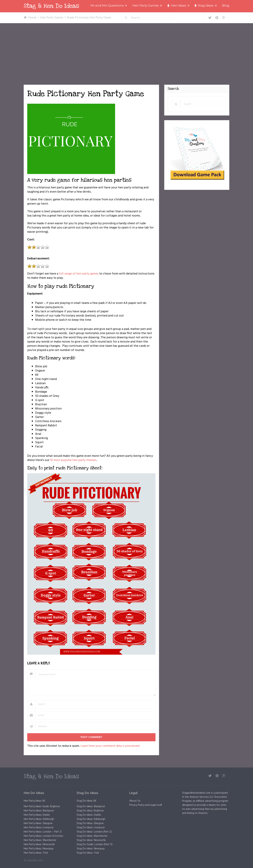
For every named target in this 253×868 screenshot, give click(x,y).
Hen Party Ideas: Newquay (39, 849)
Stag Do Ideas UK (86, 801)
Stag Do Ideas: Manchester (92, 836)
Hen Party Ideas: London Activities (43, 836)
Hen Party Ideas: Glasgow (38, 823)
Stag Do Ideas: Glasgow (90, 823)
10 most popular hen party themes (73, 460)
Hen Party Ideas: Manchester (40, 840)
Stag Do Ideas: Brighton (90, 811)
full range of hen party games (79, 274)
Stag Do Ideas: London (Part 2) (94, 832)
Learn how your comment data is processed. (110, 746)
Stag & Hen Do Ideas (51, 6)
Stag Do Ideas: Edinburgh (91, 819)
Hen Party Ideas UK (34, 801)
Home (32, 18)
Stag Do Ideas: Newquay (91, 849)
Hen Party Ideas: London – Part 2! (43, 832)
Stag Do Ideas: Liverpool (91, 828)
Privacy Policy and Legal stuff (146, 805)
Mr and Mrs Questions (107, 5)
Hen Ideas (177, 5)
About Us (135, 801)
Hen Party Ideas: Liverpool (39, 828)
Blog (226, 5)
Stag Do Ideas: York (88, 853)
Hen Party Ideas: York (36, 853)
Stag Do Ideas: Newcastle (91, 840)
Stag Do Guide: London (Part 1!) (95, 844)
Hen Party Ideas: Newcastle (39, 844)
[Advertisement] (126, 50)
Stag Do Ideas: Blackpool (91, 806)
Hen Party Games (146, 5)
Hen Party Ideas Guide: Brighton (42, 806)
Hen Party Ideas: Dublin (37, 815)
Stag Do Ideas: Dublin (89, 815)
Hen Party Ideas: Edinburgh (39, 819)
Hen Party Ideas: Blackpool (39, 811)
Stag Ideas (204, 5)
